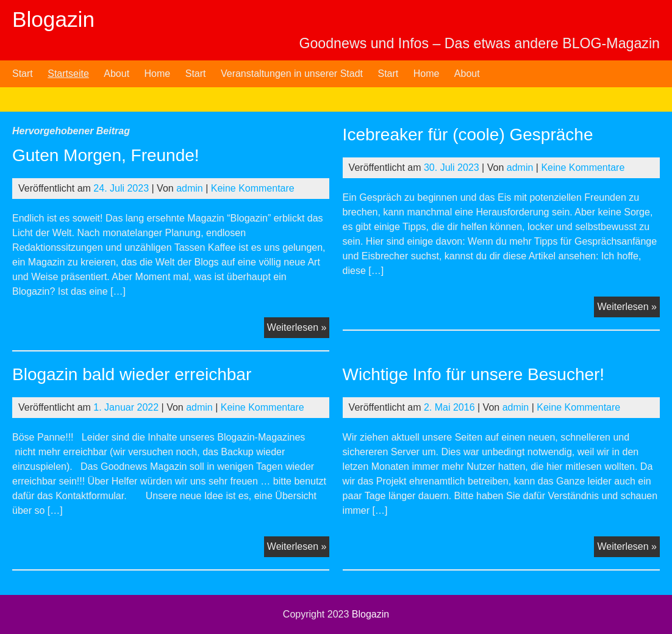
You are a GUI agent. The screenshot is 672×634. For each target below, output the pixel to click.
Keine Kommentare (253, 188)
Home (158, 74)
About (116, 74)
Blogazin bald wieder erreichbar (132, 374)
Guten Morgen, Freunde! (106, 155)
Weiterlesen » (298, 329)
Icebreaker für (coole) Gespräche (468, 135)
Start (23, 74)
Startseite (68, 74)
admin (190, 188)
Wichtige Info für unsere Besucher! (474, 374)
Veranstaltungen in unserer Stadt (292, 74)
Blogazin (53, 19)
